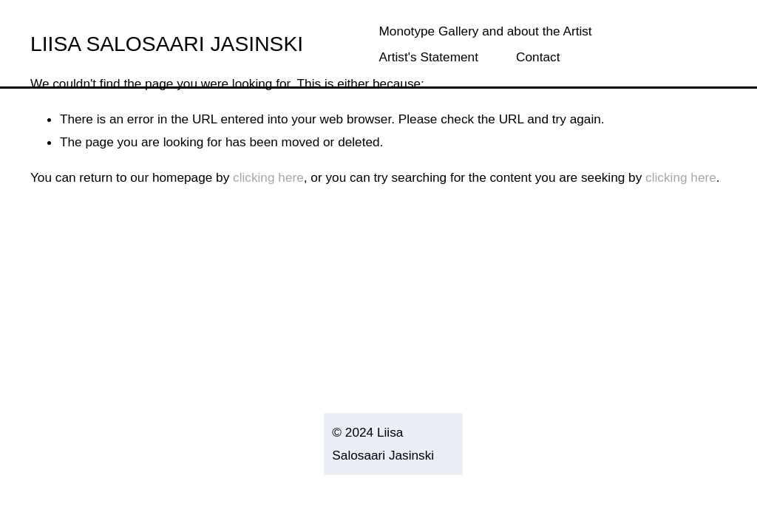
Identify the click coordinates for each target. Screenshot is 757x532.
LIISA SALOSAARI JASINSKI (167, 44)
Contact (538, 57)
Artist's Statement (429, 57)
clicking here (268, 177)
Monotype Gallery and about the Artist (486, 31)
